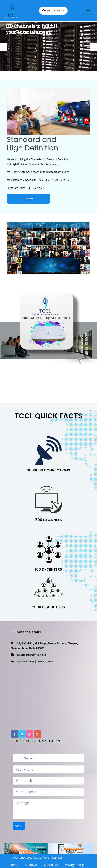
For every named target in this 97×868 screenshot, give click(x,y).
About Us (31, 865)
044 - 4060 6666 (25, 662)
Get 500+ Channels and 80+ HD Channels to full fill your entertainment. (36, 26)
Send (19, 826)
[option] (48, 47)
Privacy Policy (74, 865)
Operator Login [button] (52, 10)
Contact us (51, 865)
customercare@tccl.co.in (31, 655)
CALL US (29, 198)
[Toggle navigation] (88, 11)
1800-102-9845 (44, 662)
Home (14, 865)
